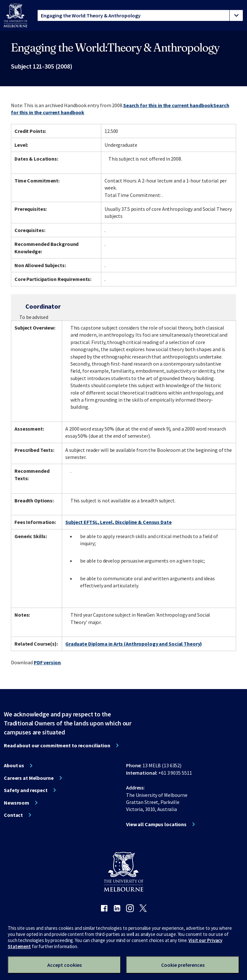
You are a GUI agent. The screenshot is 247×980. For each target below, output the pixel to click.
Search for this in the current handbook (168, 105)
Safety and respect (26, 790)
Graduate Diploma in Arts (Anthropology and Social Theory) (134, 644)
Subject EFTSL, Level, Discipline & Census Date (118, 522)
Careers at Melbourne (29, 778)
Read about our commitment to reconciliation (57, 745)
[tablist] (140, 15)
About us (14, 765)
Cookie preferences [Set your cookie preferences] (183, 965)
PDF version (47, 662)
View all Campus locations (156, 824)
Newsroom (17, 803)
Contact (13, 815)
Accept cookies (64, 965)
